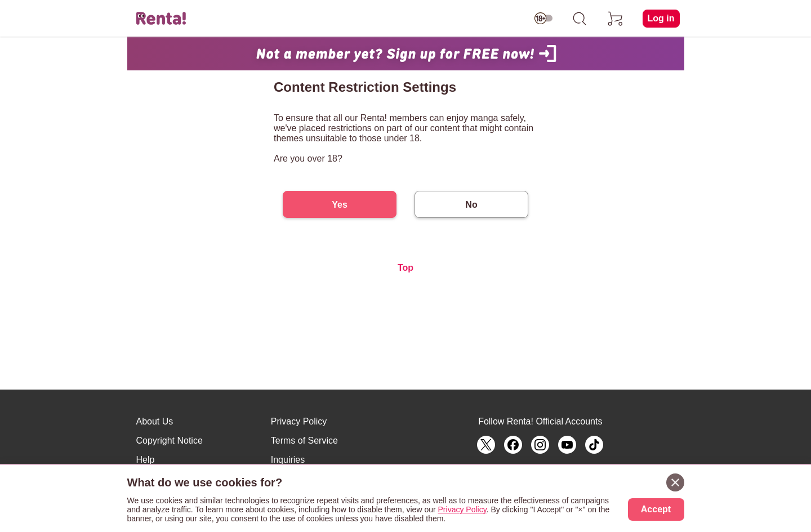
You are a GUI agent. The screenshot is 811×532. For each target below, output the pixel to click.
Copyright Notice (170, 441)
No (471, 205)
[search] (580, 19)
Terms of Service (304, 441)
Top (405, 268)
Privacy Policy (299, 421)
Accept (656, 509)
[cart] (616, 19)
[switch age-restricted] (543, 19)
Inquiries (288, 460)
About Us (155, 421)
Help (146, 460)
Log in (661, 18)
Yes (340, 205)
